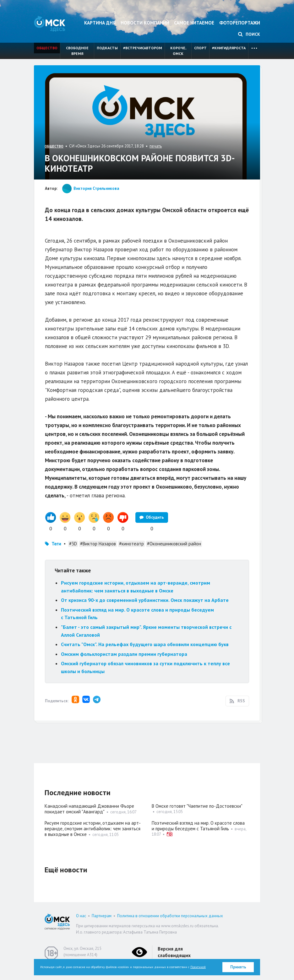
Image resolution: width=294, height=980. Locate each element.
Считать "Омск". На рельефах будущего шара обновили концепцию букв (145, 644)
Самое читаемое (194, 23)
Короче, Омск (178, 51)
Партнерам (102, 916)
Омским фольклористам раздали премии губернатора (124, 654)
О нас (81, 916)
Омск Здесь (50, 24)
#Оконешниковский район (174, 544)
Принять (238, 967)
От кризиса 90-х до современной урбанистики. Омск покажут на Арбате (145, 600)
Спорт (200, 48)
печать (156, 146)
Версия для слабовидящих (174, 952)
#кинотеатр (131, 544)
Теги (56, 544)
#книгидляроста (229, 48)
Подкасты (107, 48)
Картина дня (100, 23)
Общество (47, 48)
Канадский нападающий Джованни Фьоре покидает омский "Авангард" (89, 809)
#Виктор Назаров (98, 544)
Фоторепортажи (240, 23)
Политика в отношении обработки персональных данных (170, 916)
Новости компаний (145, 23)
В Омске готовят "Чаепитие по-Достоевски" (197, 806)
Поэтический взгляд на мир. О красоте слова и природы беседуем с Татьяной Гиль (198, 826)
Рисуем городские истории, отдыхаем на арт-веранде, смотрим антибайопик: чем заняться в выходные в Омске (93, 829)
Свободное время (77, 51)
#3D (73, 544)
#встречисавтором (143, 48)
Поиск (249, 34)
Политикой (198, 967)
